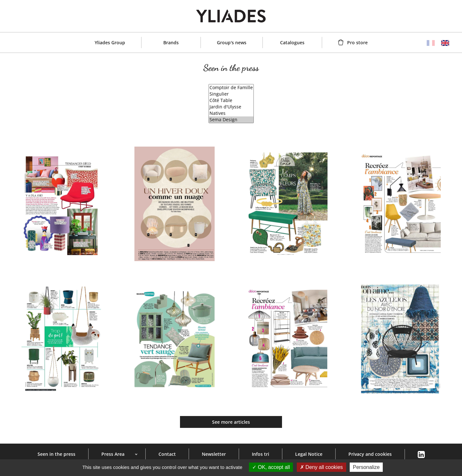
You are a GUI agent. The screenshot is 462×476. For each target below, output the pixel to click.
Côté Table (231, 100)
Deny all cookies (321, 467)
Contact (167, 454)
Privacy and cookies (370, 454)
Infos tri (261, 454)
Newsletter (214, 454)
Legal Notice (309, 454)
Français (431, 43)
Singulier (231, 94)
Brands (171, 42)
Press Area (113, 454)
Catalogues (292, 42)
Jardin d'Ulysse (231, 107)
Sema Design (231, 120)
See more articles (231, 422)
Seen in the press (56, 454)
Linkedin (421, 455)
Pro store (357, 42)
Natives (231, 113)
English (445, 43)
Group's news (232, 42)
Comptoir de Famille (231, 88)
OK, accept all (271, 467)
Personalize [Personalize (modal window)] (366, 467)
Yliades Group (110, 42)
